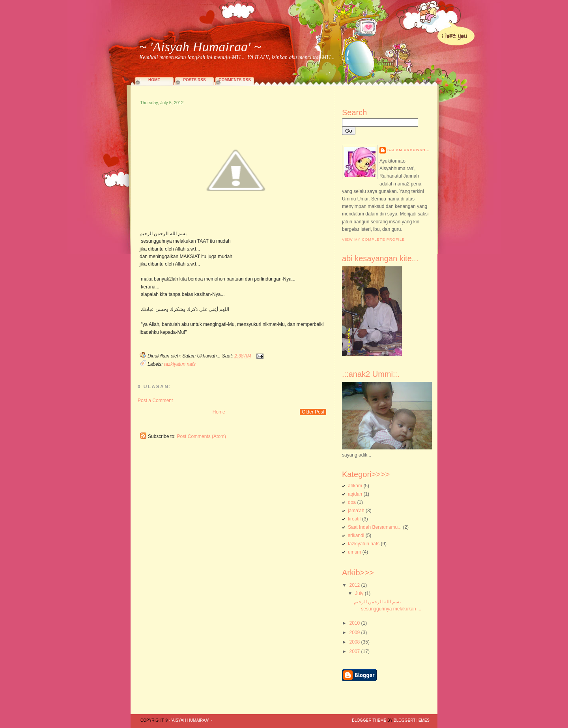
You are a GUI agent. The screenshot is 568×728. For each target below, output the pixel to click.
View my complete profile (373, 240)
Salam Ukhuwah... (408, 150)
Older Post (313, 412)
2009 (355, 633)
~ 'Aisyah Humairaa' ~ (200, 47)
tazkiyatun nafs (180, 364)
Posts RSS (194, 80)
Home (154, 80)
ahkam (355, 486)
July (359, 593)
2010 (355, 623)
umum (354, 552)
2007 (355, 651)
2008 (355, 642)
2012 (355, 585)
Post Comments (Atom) (201, 436)
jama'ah (356, 511)
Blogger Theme (369, 720)
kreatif (354, 519)
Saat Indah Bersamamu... (375, 527)
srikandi (356, 535)
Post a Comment (155, 400)
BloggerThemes (411, 720)
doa (352, 502)
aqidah (355, 494)
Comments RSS (235, 80)
